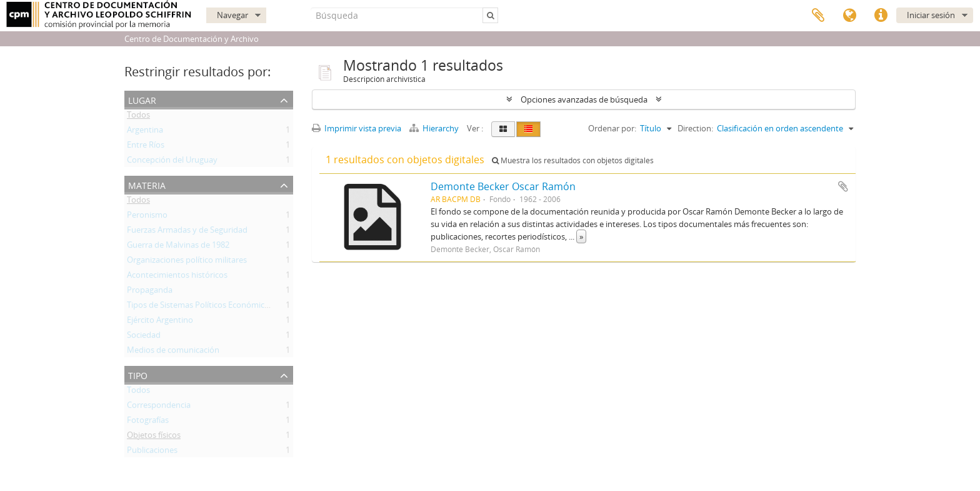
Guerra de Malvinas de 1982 (178, 247)
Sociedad (144, 337)
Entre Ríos (146, 147)
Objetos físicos (154, 437)
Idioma (849, 16)
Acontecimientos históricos (177, 277)
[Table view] (528, 129)
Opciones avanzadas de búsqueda (584, 99)
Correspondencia (159, 407)
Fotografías (148, 422)
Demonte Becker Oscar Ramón (503, 186)
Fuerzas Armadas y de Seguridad (187, 232)
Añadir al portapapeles (843, 186)
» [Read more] (581, 236)
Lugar (142, 99)
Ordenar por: (612, 128)
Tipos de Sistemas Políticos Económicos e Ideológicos (225, 307)
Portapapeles (818, 16)
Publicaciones (152, 452)
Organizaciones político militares (187, 262)
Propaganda (150, 292)
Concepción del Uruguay (172, 162)
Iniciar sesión (931, 15)
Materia (147, 184)
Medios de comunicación (173, 352)
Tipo (138, 374)
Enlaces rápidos (881, 16)
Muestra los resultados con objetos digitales (573, 160)
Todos (138, 117)
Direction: (695, 128)
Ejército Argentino (160, 322)
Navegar (232, 15)
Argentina (145, 132)
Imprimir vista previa (357, 128)
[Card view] (503, 129)
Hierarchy (435, 128)
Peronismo (147, 217)
